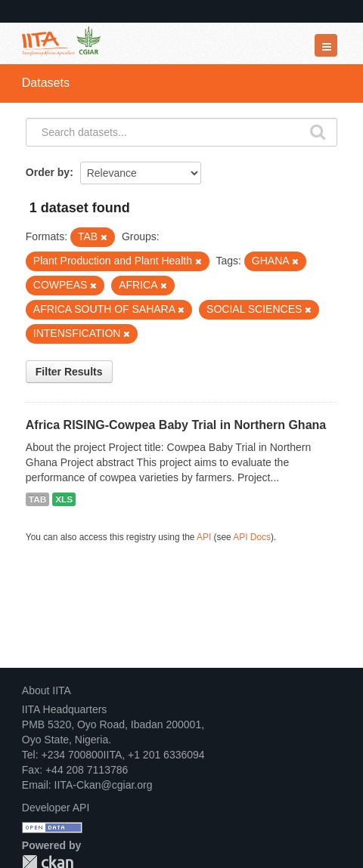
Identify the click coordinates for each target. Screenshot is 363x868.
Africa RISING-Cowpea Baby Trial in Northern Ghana (176, 425)
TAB (37, 499)
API (204, 537)
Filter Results (69, 372)
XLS (64, 499)
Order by (48, 172)
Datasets (46, 83)
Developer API (56, 808)
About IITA (47, 690)
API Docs (252, 537)
